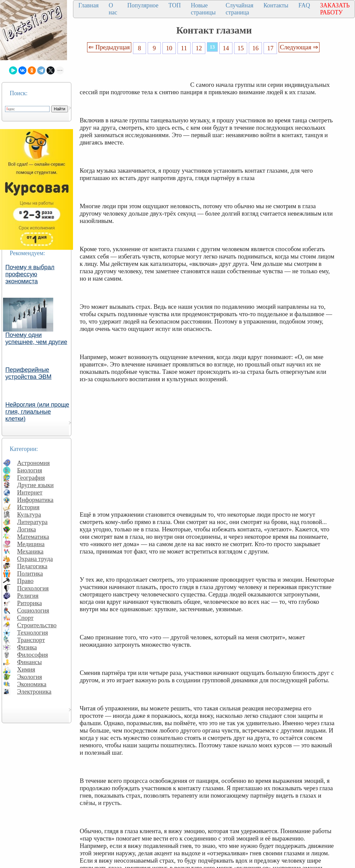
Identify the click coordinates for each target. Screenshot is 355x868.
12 (199, 48)
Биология (30, 470)
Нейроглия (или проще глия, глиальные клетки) (37, 412)
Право (25, 581)
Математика (33, 537)
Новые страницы (203, 9)
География (31, 478)
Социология (33, 610)
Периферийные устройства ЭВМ (28, 373)
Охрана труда (35, 559)
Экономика (32, 684)
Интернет (30, 492)
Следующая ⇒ (299, 47)
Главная (88, 5)
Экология (29, 677)
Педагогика (32, 566)
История (28, 507)
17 (270, 48)
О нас (113, 9)
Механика (30, 551)
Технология (32, 632)
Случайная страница (240, 9)
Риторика (29, 603)
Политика (30, 573)
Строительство (37, 625)
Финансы (29, 662)
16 (256, 48)
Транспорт (31, 640)
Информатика (35, 500)
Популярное (143, 5)
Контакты (276, 5)
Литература (32, 522)
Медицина (31, 544)
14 (226, 48)
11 (184, 48)
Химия (26, 669)
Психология (33, 588)
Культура (29, 514)
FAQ (304, 5)
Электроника (34, 691)
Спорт (25, 618)
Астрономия (33, 463)
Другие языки (35, 485)
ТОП (175, 5)
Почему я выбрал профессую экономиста (30, 274)
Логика (26, 529)
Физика (27, 647)
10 (169, 48)
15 (241, 48)
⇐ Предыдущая (109, 47)
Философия (32, 655)
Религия (28, 596)
